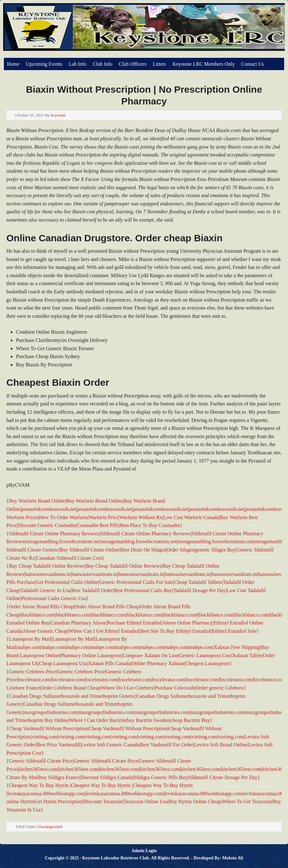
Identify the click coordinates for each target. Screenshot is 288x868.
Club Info (103, 64)
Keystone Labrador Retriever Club (75, 30)
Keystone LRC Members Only (204, 64)
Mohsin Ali (233, 858)
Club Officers (133, 64)
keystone (58, 115)
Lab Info (78, 64)
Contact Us (253, 64)
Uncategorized (50, 827)
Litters (160, 64)
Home (13, 64)
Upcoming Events (44, 64)
